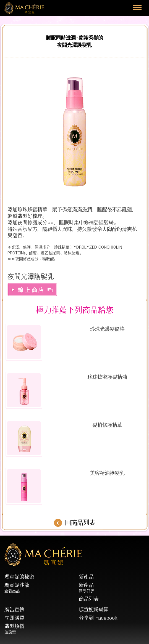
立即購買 (14, 618)
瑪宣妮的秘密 (19, 577)
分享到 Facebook (98, 618)
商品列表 (89, 599)
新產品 (86, 577)
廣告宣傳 (14, 610)
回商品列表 (80, 522)
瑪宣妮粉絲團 (94, 610)
